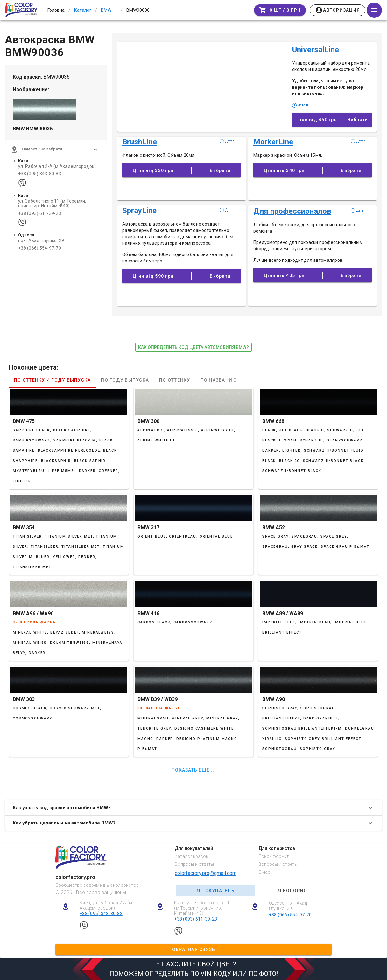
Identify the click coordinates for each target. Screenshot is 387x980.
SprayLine (139, 211)
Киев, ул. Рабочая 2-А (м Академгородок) (106, 905)
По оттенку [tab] (175, 380)
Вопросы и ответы (194, 864)
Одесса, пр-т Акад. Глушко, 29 (288, 906)
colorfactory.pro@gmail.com (206, 873)
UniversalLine (316, 50)
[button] (56, 150)
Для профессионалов (292, 211)
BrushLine (140, 142)
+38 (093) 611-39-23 (40, 214)
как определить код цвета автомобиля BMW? (193, 347)
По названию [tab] (219, 380)
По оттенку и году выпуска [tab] (52, 380)
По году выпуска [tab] (125, 380)
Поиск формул (274, 856)
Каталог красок (191, 856)
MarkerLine (273, 142)
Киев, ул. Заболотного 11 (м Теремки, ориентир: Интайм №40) (202, 908)
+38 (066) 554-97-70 (40, 249)
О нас (264, 872)
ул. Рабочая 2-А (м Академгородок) (57, 167)
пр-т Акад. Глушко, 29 (41, 242)
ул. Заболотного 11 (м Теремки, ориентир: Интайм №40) (52, 204)
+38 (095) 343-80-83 (40, 174)
